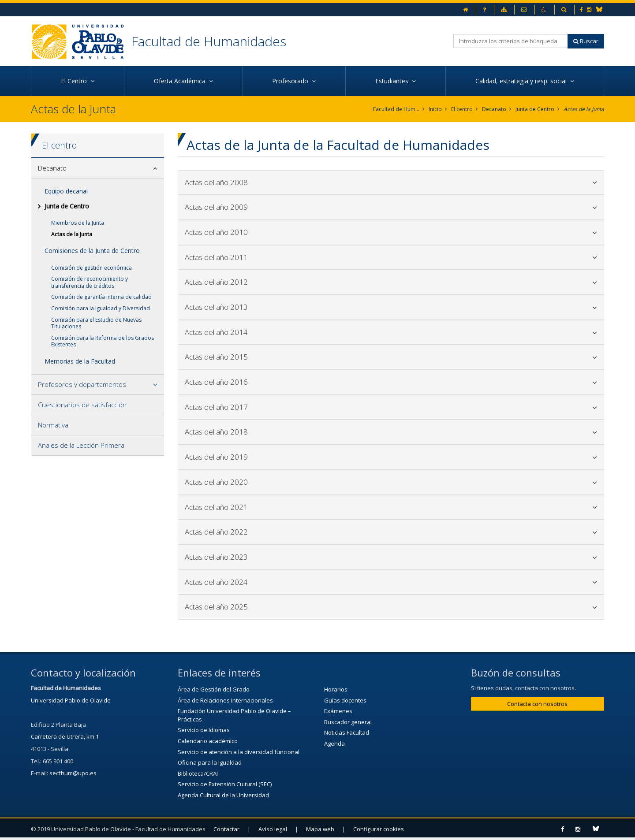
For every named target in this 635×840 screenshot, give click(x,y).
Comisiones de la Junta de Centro (92, 251)
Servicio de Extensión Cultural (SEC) (225, 784)
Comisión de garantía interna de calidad (101, 297)
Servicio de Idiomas (204, 730)
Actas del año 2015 (391, 357)
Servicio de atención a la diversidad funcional (239, 752)
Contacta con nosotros (537, 704)
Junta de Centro (535, 109)
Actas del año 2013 (391, 307)
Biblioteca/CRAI (198, 773)
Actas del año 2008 (391, 182)
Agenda (334, 743)
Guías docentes (345, 700)
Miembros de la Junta (78, 223)
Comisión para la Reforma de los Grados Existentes (103, 341)
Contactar (226, 829)
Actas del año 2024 (391, 582)
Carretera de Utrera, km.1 (65, 736)
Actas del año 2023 (391, 557)
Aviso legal (273, 829)
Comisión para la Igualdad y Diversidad (101, 308)
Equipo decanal (66, 191)
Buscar (586, 41)
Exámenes (338, 711)
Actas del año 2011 (391, 257)
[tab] (98, 168)
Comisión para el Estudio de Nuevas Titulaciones (96, 323)
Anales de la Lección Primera (81, 445)
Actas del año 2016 (391, 382)
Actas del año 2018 (391, 432)
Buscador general (348, 722)
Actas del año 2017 (391, 407)
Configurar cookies (379, 829)
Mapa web (320, 829)
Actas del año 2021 (391, 507)
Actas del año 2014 (391, 332)
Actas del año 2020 (391, 482)
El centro (462, 109)
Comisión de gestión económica (92, 268)
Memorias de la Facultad (80, 361)
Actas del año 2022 (391, 532)
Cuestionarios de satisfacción (82, 405)
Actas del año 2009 (391, 207)
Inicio (435, 109)
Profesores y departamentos (82, 384)
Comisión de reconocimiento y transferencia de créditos (90, 282)
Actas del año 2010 (391, 232)
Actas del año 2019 (391, 457)
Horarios (336, 689)
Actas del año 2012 (391, 282)
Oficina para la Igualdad (210, 762)
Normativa (53, 425)
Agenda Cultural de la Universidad (223, 795)
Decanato (494, 109)
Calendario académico (208, 741)
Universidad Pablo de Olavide (71, 700)
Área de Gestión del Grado (214, 689)
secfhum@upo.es (73, 773)
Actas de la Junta (584, 109)
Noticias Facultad (347, 732)
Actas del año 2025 (391, 607)
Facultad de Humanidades (209, 41)
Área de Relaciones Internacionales (225, 700)
